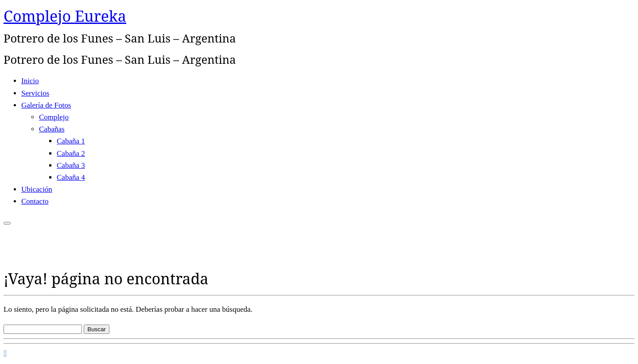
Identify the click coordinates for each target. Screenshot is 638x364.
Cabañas (52, 129)
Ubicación (37, 189)
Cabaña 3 (71, 165)
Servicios (35, 93)
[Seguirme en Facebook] (5, 353)
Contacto (35, 201)
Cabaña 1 (71, 141)
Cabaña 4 (71, 177)
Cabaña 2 (71, 153)
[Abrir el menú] (7, 223)
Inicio (30, 81)
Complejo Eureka (65, 16)
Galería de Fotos (46, 105)
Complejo (54, 117)
